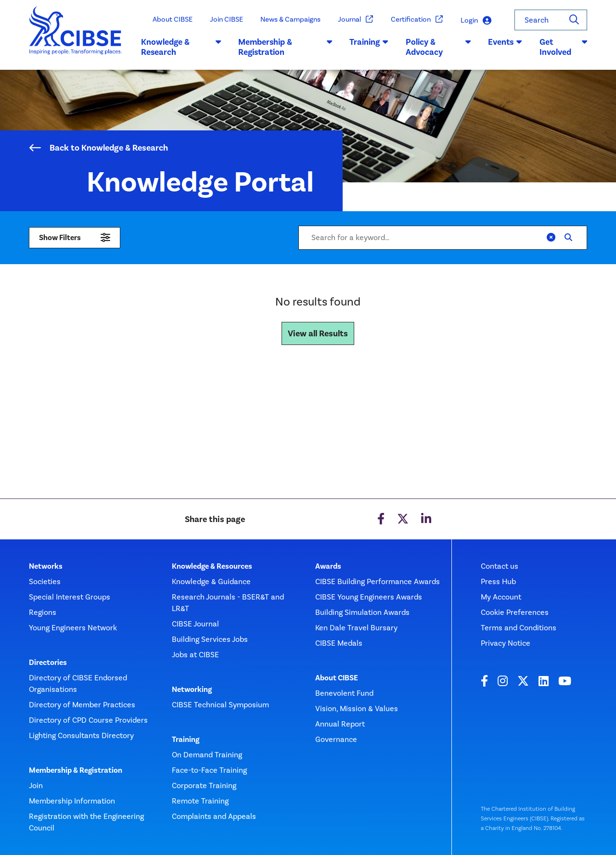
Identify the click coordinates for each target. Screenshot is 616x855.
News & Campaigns (290, 19)
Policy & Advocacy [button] (438, 47)
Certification (417, 19)
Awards (328, 566)
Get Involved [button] (563, 47)
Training (186, 740)
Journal (356, 19)
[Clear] (551, 238)
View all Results (318, 333)
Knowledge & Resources (212, 566)
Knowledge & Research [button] (181, 47)
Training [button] (369, 42)
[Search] (574, 20)
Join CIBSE (226, 19)
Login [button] (476, 20)
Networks (46, 566)
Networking (192, 689)
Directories (48, 663)
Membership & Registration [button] (285, 47)
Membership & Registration (76, 770)
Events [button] (505, 42)
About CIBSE (173, 19)
